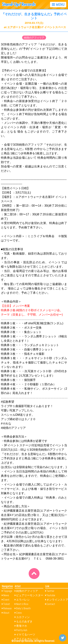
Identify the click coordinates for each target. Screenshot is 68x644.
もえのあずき (24, 621)
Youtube (51, 595)
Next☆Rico (22, 604)
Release (7, 608)
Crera (19, 613)
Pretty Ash (22, 630)
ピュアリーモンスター (30, 595)
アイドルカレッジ (27, 639)
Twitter (50, 591)
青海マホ (22, 626)
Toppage (8, 591)
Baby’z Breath (23, 608)
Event (6, 600)
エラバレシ (23, 600)
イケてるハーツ (26, 634)
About (6, 613)
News (6, 595)
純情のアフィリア (34, 38)
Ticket (7, 604)
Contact (51, 604)
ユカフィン (23, 617)
